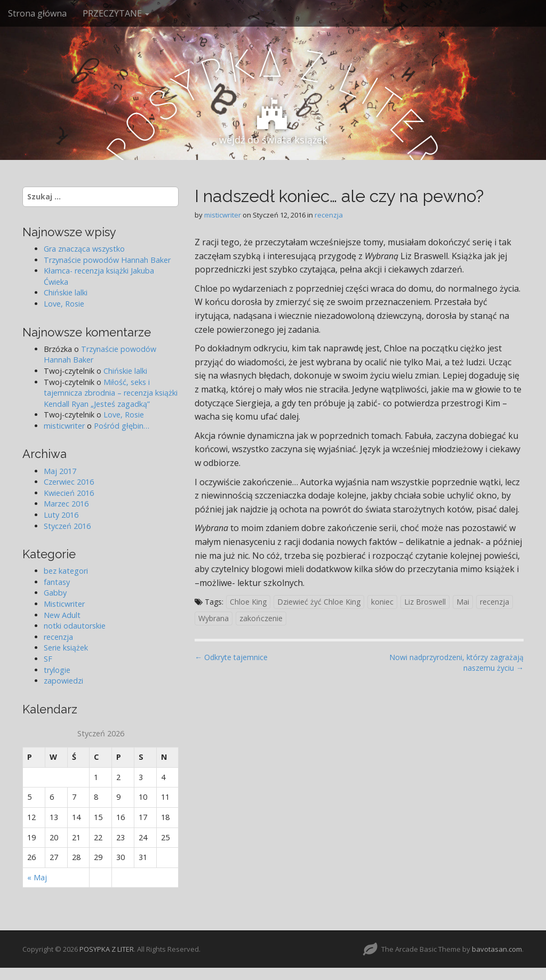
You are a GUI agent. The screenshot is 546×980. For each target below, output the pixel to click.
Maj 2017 (60, 471)
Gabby (55, 593)
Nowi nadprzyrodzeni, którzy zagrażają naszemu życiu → (456, 662)
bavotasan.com (497, 949)
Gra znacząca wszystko (84, 249)
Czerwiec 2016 (69, 482)
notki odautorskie (75, 626)
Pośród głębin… (122, 426)
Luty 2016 (61, 515)
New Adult (62, 615)
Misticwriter (64, 604)
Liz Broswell (425, 602)
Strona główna (37, 13)
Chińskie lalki (66, 292)
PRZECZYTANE (116, 13)
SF (48, 659)
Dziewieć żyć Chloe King (319, 602)
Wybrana (214, 618)
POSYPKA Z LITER (107, 949)
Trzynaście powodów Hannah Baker (107, 260)
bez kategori (66, 571)
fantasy (57, 582)
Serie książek (66, 648)
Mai (463, 602)
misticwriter (223, 215)
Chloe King (248, 602)
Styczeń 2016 (67, 526)
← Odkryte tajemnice (231, 657)
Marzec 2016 (66, 504)
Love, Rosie (64, 304)
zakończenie (261, 618)
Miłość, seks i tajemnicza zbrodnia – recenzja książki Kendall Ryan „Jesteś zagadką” (111, 393)
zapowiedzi (63, 681)
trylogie (57, 670)
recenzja (329, 215)
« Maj (37, 877)
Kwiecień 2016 (69, 493)
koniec (382, 602)
